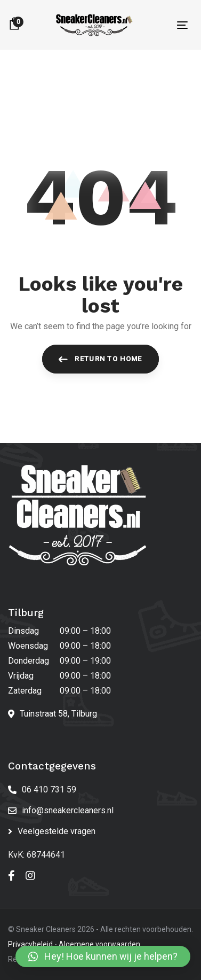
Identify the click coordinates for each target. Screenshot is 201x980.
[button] (103, 956)
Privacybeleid (30, 944)
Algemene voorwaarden (99, 944)
